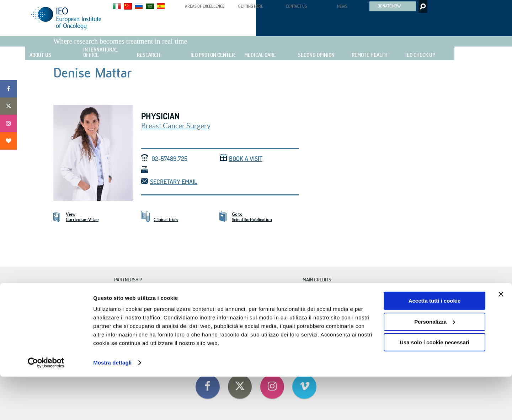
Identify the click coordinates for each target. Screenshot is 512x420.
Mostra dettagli (112, 406)
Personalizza (435, 365)
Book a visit (241, 159)
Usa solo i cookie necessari (434, 386)
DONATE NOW (389, 6)
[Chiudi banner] (501, 338)
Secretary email (169, 182)
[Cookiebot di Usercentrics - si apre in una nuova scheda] (46, 406)
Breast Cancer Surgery (176, 126)
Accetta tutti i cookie (435, 344)
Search (422, 6)
